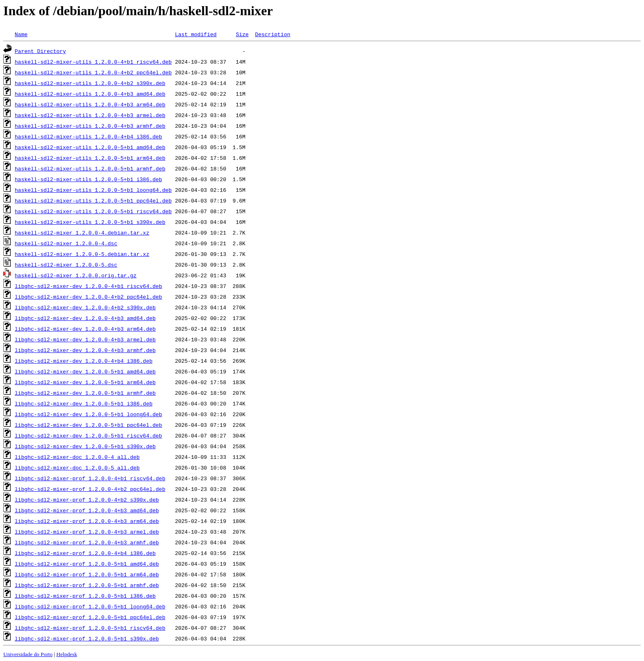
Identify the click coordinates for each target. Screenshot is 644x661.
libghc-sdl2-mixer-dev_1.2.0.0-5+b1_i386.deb (84, 403)
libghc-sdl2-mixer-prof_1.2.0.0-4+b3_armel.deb (87, 532)
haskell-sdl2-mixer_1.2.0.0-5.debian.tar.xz (82, 254)
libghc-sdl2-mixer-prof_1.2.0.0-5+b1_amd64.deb (87, 564)
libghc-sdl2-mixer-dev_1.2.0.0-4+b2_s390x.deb (85, 307)
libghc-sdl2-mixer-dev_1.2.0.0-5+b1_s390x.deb (85, 446)
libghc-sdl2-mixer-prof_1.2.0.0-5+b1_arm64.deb (87, 574)
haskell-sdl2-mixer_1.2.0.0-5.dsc (66, 265)
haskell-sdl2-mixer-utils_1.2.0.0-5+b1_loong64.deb (93, 190)
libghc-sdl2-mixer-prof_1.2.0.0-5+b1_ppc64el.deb (90, 617)
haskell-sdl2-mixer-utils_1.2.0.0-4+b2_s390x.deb (90, 83)
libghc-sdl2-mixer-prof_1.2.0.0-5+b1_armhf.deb (87, 585)
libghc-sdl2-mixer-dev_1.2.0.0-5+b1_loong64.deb (89, 414)
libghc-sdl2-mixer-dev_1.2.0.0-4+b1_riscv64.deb (89, 286)
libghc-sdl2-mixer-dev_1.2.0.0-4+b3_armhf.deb (85, 350)
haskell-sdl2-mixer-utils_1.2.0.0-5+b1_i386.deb (89, 179)
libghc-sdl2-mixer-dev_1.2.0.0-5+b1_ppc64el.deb (89, 425)
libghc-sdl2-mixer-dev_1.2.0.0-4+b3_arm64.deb (85, 329)
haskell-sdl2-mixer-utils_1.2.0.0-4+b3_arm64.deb (90, 104)
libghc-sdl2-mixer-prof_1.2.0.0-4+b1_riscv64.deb (90, 478)
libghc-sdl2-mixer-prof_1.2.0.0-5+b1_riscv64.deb (90, 628)
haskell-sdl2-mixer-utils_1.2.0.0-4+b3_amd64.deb (90, 94)
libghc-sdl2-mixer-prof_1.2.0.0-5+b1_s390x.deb (87, 638)
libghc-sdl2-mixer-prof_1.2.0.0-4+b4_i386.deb (85, 553)
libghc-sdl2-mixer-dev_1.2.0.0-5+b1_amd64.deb (85, 371)
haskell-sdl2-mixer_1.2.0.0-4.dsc (66, 243)
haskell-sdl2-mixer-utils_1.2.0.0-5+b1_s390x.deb (90, 222)
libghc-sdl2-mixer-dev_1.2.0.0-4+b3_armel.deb (85, 339)
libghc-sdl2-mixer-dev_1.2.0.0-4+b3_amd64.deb (85, 318)
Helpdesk (67, 654)
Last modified (196, 34)
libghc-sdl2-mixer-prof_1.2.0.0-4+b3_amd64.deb (87, 510)
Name (21, 34)
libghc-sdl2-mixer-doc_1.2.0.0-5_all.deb (77, 468)
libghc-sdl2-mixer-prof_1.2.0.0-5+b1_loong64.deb (90, 606)
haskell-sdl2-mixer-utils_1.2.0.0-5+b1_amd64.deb (90, 147)
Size (242, 34)
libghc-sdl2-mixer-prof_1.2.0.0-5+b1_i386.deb (85, 596)
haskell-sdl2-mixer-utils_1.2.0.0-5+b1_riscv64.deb (93, 211)
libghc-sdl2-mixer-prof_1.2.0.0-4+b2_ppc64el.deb (90, 489)
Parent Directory (40, 51)
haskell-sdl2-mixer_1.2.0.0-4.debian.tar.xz (82, 233)
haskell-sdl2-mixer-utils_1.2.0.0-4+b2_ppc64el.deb (93, 72)
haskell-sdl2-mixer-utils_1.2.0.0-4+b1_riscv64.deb (93, 62)
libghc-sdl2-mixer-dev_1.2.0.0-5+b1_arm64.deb (85, 382)
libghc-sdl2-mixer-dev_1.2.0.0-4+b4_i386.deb (84, 361)
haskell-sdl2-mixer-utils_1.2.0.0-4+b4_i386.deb (89, 136)
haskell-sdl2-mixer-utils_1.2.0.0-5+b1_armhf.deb (90, 168)
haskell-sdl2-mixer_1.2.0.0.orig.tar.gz (76, 275)
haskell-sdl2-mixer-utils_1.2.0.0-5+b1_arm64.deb (90, 158)
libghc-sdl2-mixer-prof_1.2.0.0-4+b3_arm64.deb (87, 521)
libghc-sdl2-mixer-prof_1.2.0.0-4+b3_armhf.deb (87, 542)
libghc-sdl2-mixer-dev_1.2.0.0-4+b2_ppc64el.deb (89, 297)
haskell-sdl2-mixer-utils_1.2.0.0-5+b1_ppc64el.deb (93, 200)
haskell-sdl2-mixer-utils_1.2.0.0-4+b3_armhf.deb (90, 126)
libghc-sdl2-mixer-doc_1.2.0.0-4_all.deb (77, 457)
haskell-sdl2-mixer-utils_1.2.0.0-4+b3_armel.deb (90, 115)
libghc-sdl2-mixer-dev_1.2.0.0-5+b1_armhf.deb (85, 393)
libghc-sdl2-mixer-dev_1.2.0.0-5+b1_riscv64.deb (89, 435)
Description (273, 34)
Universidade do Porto (28, 654)
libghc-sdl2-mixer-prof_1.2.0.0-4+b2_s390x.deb (87, 500)
